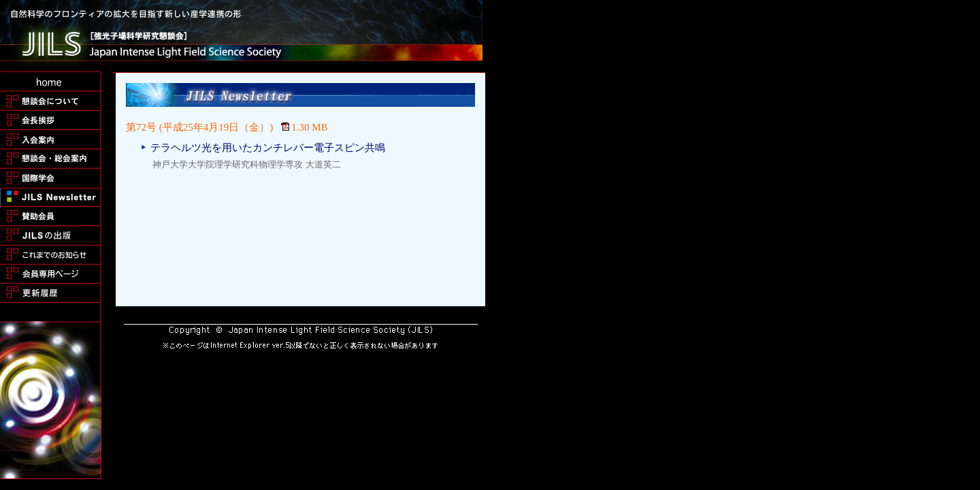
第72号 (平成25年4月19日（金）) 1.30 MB (227, 127)
